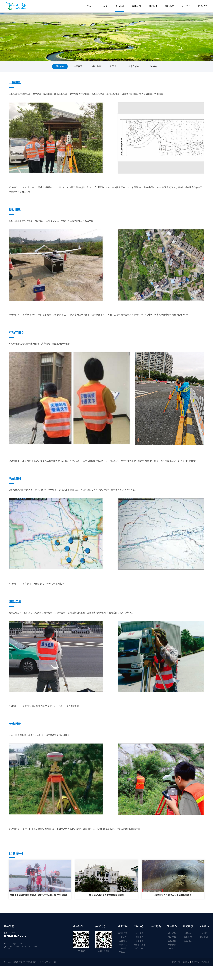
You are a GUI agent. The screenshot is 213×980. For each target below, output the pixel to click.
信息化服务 (134, 66)
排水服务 (153, 66)
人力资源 (186, 5)
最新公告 (188, 937)
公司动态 (188, 933)
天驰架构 (123, 952)
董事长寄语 (123, 933)
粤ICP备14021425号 (50, 962)
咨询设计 (115, 66)
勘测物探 (96, 66)
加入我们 (204, 937)
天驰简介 (123, 937)
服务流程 (172, 941)
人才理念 (204, 933)
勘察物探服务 (140, 945)
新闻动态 (169, 5)
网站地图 (176, 962)
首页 (88, 5)
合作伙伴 (172, 945)
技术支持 (172, 937)
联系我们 (202, 5)
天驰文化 (123, 941)
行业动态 (188, 941)
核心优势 (172, 933)
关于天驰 (103, 5)
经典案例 (136, 5)
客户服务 (153, 5)
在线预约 (172, 948)
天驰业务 (119, 5)
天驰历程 (123, 945)
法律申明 (186, 962)
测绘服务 (60, 66)
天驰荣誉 (123, 948)
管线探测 (78, 66)
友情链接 (195, 962)
